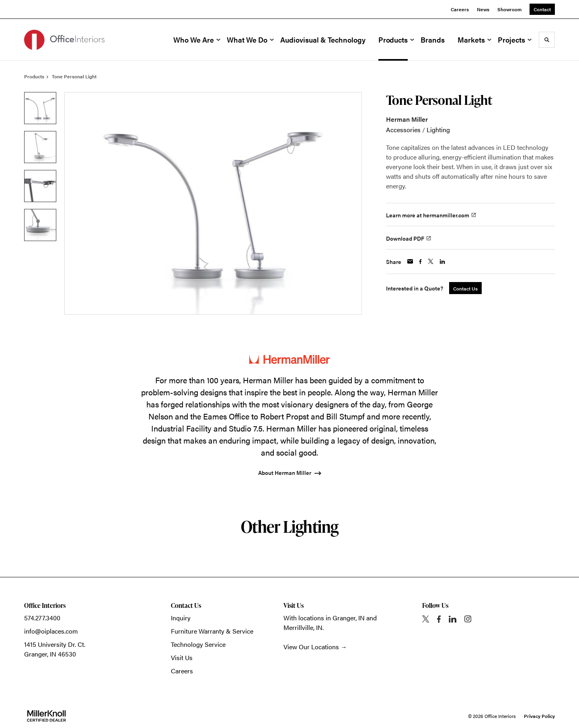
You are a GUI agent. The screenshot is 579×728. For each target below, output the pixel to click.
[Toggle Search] (547, 40)
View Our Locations (311, 647)
